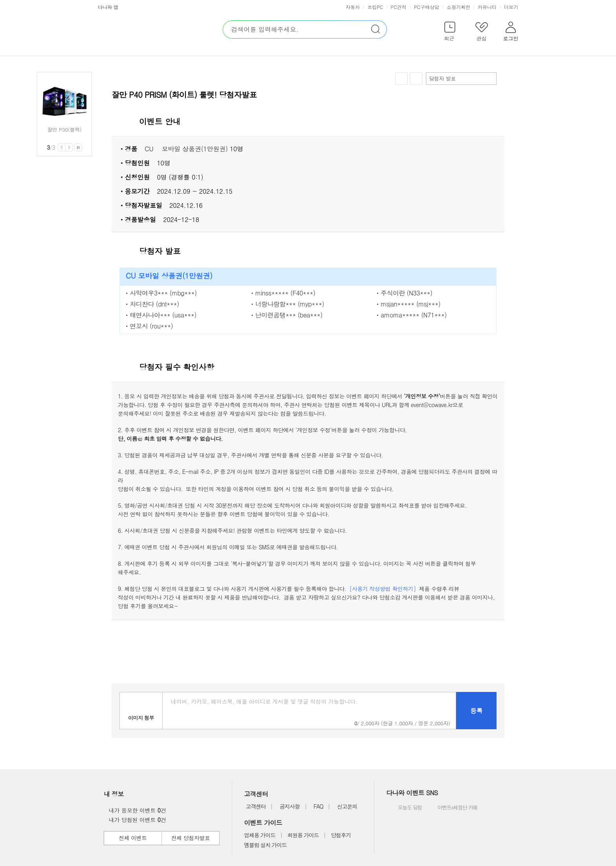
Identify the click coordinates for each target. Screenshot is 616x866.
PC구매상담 (427, 7)
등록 (476, 711)
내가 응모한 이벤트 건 (135, 810)
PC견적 (398, 7)
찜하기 (401, 79)
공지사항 (290, 806)
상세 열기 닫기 (494, 122)
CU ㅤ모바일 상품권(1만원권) (186, 149)
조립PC (375, 7)
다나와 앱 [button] (108, 7)
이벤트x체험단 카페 (452, 808)
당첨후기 (341, 835)
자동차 (353, 7)
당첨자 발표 (461, 78)
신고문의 (347, 806)
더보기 (512, 7)
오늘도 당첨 (405, 808)
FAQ (318, 806)
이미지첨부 (141, 711)
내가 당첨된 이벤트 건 (135, 820)
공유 (416, 79)
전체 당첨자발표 (191, 838)
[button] (450, 33)
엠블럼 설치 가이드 (265, 845)
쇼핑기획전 (458, 7)
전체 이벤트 (133, 838)
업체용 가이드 (260, 835)
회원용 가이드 (303, 835)
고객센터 (256, 806)
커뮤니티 (487, 7)
